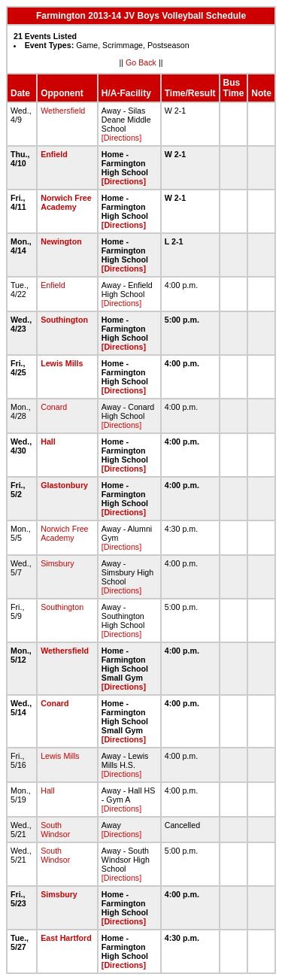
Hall (48, 441)
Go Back (141, 62)
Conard (54, 407)
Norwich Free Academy (66, 202)
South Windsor (55, 830)
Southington (64, 320)
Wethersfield (63, 111)
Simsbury (57, 563)
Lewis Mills (62, 363)
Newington (61, 241)
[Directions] (121, 138)
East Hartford (66, 938)
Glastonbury (64, 485)
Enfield (54, 154)
